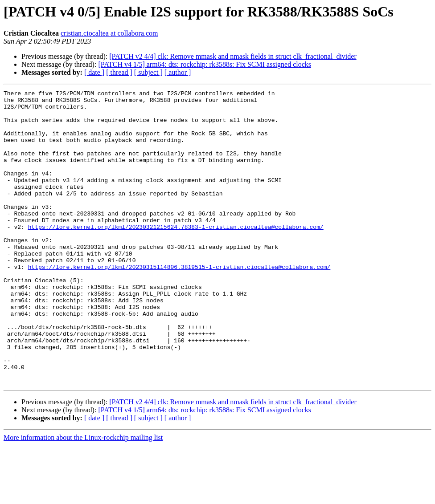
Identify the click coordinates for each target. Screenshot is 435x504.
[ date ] (94, 72)
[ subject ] (148, 72)
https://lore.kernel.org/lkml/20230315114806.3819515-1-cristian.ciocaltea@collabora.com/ (179, 303)
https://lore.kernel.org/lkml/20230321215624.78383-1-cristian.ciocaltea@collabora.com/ (176, 255)
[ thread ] (119, 72)
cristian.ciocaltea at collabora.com (109, 33)
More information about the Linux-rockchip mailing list (83, 496)
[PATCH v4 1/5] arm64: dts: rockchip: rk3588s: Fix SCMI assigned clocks (205, 64)
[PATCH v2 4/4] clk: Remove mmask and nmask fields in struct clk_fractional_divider (233, 56)
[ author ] (178, 72)
